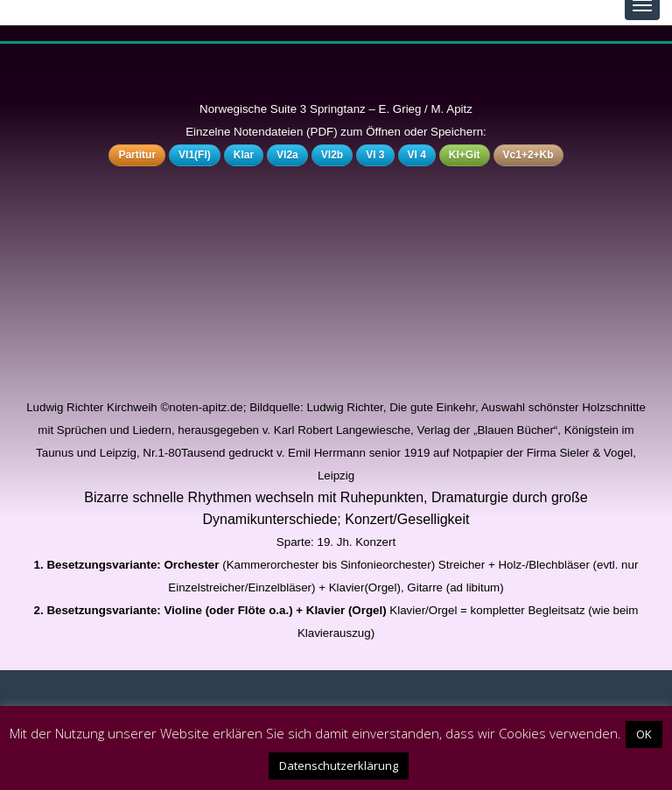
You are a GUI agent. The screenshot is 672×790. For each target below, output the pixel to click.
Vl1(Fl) (195, 155)
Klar (244, 155)
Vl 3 (375, 155)
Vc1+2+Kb (528, 155)
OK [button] (644, 734)
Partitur (137, 155)
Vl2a (287, 155)
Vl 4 (417, 155)
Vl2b (332, 155)
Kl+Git (465, 155)
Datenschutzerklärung (339, 766)
